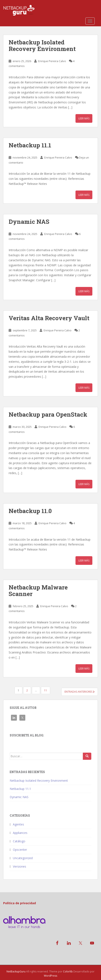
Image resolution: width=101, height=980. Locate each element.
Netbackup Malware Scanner (38, 591)
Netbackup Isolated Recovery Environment (42, 45)
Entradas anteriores (80, 692)
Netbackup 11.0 (30, 511)
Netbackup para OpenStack (48, 414)
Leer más (84, 118)
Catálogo (19, 841)
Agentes (18, 824)
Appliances (20, 833)
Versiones (20, 866)
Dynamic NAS (29, 222)
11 (46, 690)
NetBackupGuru (16, 971)
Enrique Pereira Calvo (52, 61)
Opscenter (20, 850)
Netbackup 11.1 (30, 145)
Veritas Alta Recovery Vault (49, 318)
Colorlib (68, 971)
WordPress (50, 976)
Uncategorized (23, 858)
